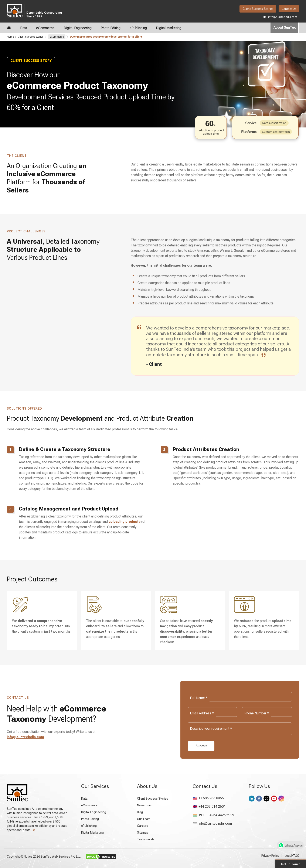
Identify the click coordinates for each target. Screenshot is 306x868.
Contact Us (289, 9)
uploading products (125, 522)
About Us (147, 786)
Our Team (144, 819)
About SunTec (285, 28)
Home (10, 37)
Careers (143, 826)
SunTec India (34, 11)
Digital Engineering (78, 28)
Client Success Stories (258, 9)
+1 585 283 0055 (208, 798)
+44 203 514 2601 (209, 807)
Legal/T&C (292, 856)
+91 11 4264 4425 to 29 (213, 815)
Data (24, 28)
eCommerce (45, 28)
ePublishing (138, 28)
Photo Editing (111, 28)
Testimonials (146, 839)
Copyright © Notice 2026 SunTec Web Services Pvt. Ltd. (44, 857)
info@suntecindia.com (280, 17)
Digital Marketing (169, 28)
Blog (140, 812)
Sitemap (143, 833)
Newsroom (144, 805)
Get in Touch (291, 864)
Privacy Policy (270, 856)
